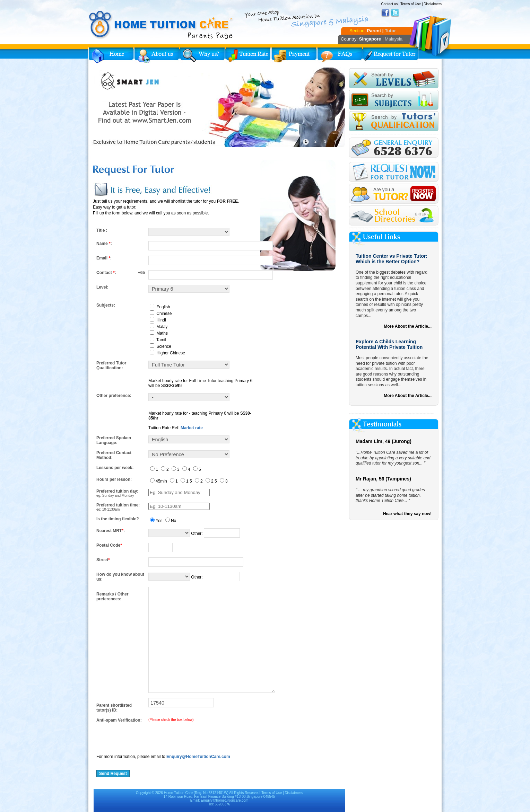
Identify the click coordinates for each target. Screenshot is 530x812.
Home (111, 55)
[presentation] (149, 736)
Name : (104, 244)
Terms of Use (411, 4)
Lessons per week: (115, 468)
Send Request (113, 774)
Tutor (390, 31)
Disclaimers (433, 4)
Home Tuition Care (178, 793)
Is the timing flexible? (118, 519)
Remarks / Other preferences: (112, 597)
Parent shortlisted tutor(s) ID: (114, 708)
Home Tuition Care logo (161, 25)
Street (103, 560)
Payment (294, 55)
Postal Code (109, 545)
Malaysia (394, 39)
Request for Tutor (391, 55)
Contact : (106, 273)
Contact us (389, 4)
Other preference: (114, 396)
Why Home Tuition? (202, 55)
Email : (104, 258)
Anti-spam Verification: (119, 720)
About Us (157, 55)
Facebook (385, 13)
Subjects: (106, 305)
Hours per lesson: (114, 479)
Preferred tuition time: (118, 505)
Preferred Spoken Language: (114, 440)
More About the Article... (408, 326)
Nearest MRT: (111, 531)
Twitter (395, 13)
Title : (102, 230)
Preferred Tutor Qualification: (111, 365)
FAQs (340, 55)
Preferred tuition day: (117, 491)
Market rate (192, 428)
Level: (102, 287)
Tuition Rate (248, 55)
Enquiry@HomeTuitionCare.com (198, 757)
